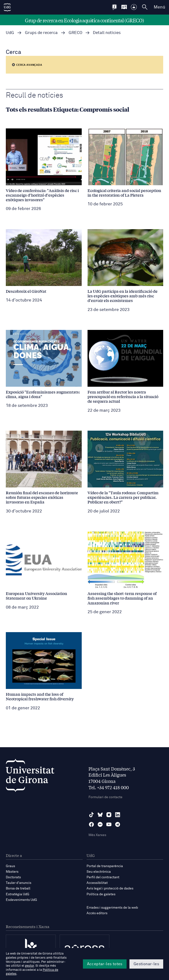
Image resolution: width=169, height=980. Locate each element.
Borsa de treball (18, 888)
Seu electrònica (99, 872)
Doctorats (13, 877)
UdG (10, 33)
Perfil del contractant (103, 877)
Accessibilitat (97, 883)
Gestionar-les (146, 964)
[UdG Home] (7, 7)
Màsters (12, 872)
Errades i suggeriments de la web (112, 908)
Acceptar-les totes (105, 964)
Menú (159, 7)
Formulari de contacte (105, 797)
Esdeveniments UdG (21, 900)
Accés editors (97, 913)
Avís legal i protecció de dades (110, 888)
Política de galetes (101, 894)
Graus (10, 866)
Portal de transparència (105, 866)
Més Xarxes (97, 835)
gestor (29, 966)
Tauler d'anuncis (19, 883)
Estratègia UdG (18, 894)
